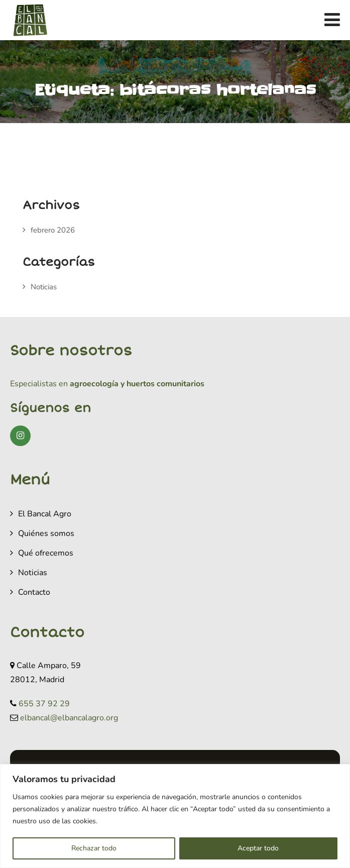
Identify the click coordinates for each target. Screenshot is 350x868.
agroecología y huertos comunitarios (136, 384)
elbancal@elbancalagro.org (69, 718)
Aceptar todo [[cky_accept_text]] (258, 848)
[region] (175, 816)
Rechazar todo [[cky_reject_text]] (94, 848)
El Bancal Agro (45, 514)
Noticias (44, 287)
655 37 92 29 (44, 704)
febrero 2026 (53, 230)
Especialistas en (39, 384)
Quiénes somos (46, 533)
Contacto (34, 592)
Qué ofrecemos (46, 553)
